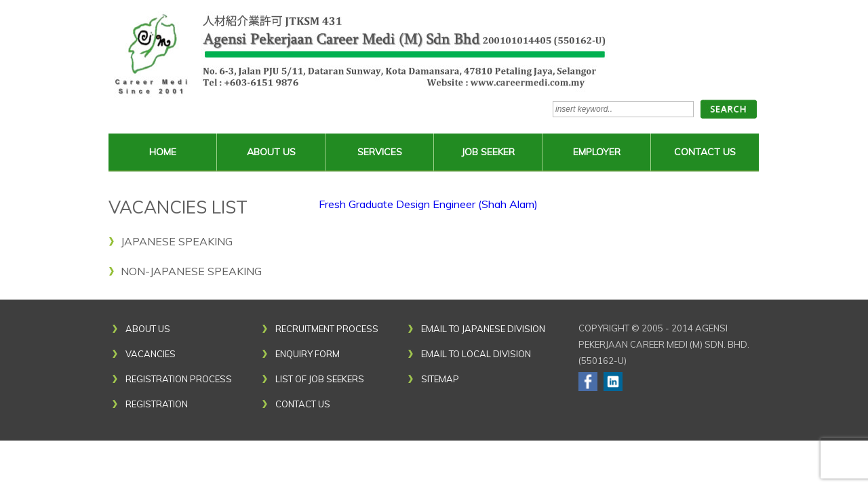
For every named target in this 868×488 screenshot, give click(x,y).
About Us (271, 152)
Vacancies (151, 354)
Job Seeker (488, 152)
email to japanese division (483, 329)
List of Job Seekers (320, 379)
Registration (157, 404)
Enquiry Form (308, 354)
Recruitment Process (327, 329)
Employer (597, 152)
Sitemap (440, 379)
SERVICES (380, 152)
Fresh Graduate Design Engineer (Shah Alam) (428, 204)
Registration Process (179, 379)
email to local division (476, 354)
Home (163, 152)
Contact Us (705, 152)
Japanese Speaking (177, 241)
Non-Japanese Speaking (191, 271)
